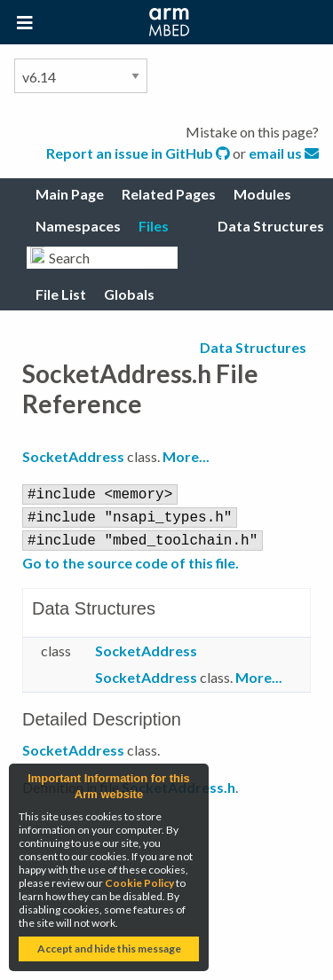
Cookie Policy (139, 883)
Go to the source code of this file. (131, 557)
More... (186, 456)
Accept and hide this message (109, 949)
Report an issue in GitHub (139, 153)
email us (284, 153)
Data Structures (253, 347)
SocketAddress (73, 456)
